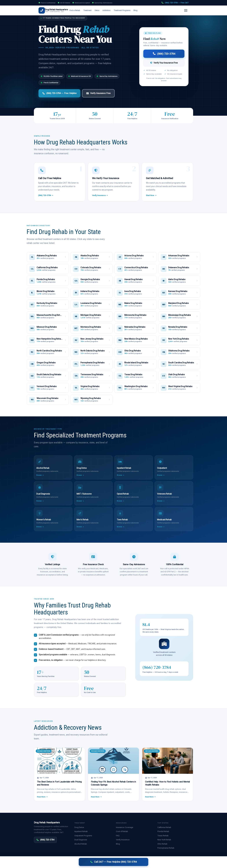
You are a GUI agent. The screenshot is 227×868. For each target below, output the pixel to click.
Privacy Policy (160, 863)
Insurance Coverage (125, 827)
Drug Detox (79, 827)
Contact (181, 863)
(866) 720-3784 (178, 10)
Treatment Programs (126, 10)
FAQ (118, 836)
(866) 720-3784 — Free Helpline (59, 93)
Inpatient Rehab (81, 831)
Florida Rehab (163, 831)
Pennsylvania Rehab (166, 848)
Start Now (151, 195)
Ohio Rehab (162, 844)
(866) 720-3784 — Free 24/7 (175, 3)
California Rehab (164, 827)
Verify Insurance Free (98, 93)
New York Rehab (164, 840)
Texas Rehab (163, 836)
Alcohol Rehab (81, 844)
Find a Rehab (79, 10)
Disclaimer (81, 863)
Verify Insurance (157, 10)
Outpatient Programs (83, 836)
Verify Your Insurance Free (164, 63)
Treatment (92, 10)
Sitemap (190, 863)
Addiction (111, 10)
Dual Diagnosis (81, 840)
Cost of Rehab (122, 831)
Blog (140, 10)
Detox (101, 10)
